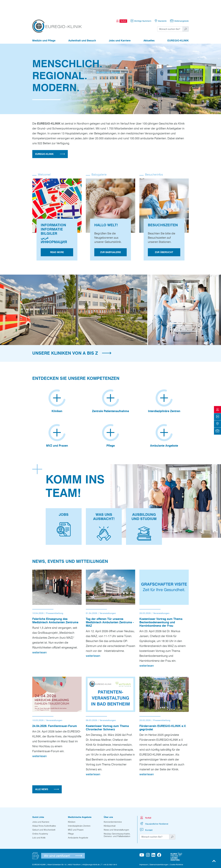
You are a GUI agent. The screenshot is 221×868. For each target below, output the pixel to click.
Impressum (144, 849)
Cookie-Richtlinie (177, 849)
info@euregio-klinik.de (91, 849)
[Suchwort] (170, 14)
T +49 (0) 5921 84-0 (109, 849)
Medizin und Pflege (44, 25)
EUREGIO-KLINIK (178, 25)
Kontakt (146, 814)
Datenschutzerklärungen (159, 849)
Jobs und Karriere (120, 25)
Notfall (145, 802)
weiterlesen (39, 637)
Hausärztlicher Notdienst (154, 808)
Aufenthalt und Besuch (82, 25)
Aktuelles (149, 25)
